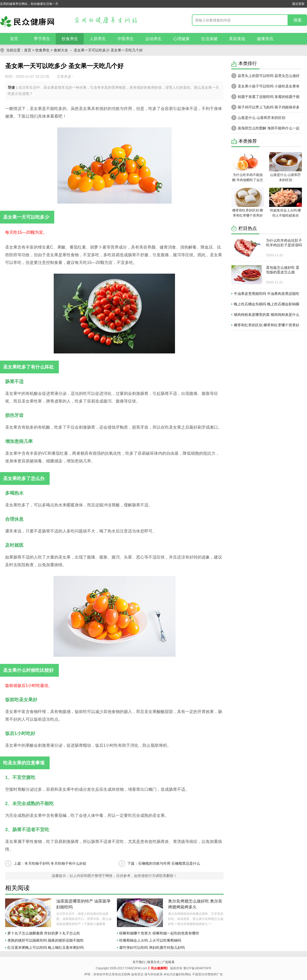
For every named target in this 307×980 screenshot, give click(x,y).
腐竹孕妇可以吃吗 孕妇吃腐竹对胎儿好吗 (152, 948)
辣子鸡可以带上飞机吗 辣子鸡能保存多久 (265, 108)
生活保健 (209, 39)
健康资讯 (265, 39)
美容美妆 (237, 39)
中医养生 (126, 39)
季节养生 (42, 39)
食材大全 (61, 50)
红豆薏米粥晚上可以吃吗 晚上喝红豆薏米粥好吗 (46, 948)
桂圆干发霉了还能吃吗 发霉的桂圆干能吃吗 (265, 98)
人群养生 (98, 39)
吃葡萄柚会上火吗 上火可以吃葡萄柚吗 (150, 940)
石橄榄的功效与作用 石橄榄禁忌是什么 (169, 863)
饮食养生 (70, 39)
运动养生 (153, 39)
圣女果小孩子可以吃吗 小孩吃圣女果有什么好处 (265, 87)
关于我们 (139, 962)
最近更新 (298, 4)
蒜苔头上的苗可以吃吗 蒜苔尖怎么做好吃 (265, 77)
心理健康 (181, 39)
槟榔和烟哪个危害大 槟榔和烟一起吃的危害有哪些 (159, 933)
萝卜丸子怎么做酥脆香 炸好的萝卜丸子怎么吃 (44, 933)
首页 (14, 39)
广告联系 (168, 962)
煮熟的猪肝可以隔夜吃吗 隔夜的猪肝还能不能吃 (46, 940)
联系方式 (153, 962)
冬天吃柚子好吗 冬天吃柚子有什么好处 (56, 863)
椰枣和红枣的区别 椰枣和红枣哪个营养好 (267, 325)
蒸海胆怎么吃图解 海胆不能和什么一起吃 (265, 129)
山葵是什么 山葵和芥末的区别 (258, 118)
